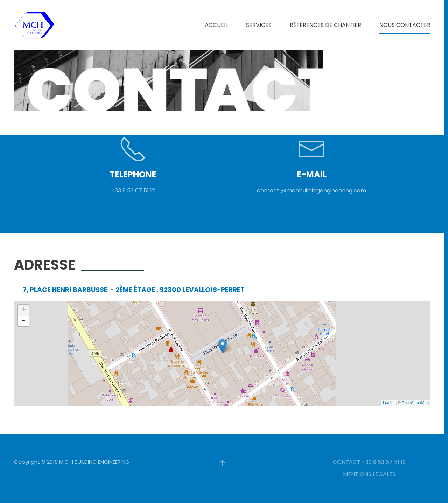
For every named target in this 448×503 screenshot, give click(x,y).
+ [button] (24, 310)
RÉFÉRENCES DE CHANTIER (325, 25)
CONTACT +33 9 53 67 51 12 (369, 462)
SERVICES (259, 25)
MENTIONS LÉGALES (369, 474)
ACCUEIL (216, 25)
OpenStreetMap (415, 403)
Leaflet (389, 403)
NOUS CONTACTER (405, 25)
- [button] (23, 321)
